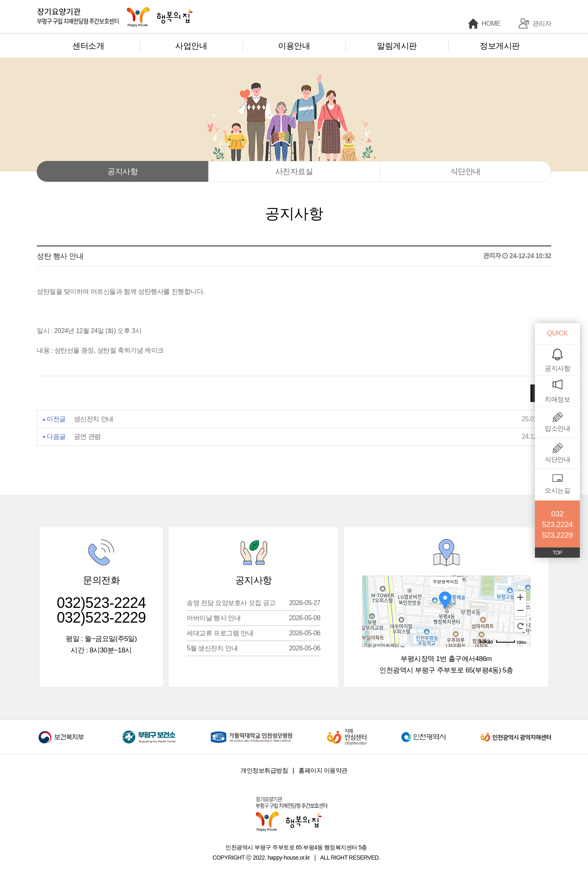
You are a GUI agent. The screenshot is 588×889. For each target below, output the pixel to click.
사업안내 (191, 46)
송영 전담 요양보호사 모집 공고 (253, 603)
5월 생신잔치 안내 (253, 648)
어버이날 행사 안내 (253, 618)
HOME (491, 23)
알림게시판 (397, 46)
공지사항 (122, 171)
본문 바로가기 (0, 0)
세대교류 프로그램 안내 (253, 633)
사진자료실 (294, 171)
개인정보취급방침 (264, 770)
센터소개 (88, 46)
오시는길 (557, 490)
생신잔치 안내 (94, 419)
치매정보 (557, 399)
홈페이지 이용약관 (323, 770)
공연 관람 (87, 437)
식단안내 (465, 171)
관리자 (542, 23)
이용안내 (294, 46)
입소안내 (557, 428)
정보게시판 (500, 46)
